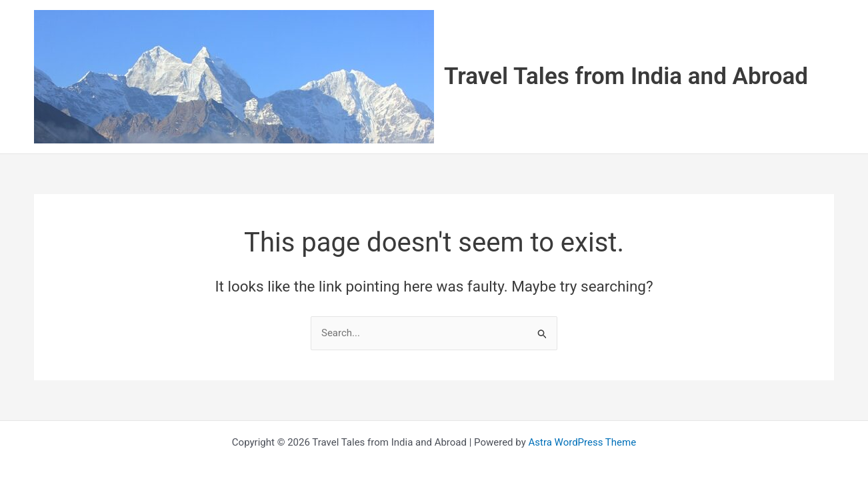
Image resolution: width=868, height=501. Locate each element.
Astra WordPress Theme (582, 442)
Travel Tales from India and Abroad (626, 76)
